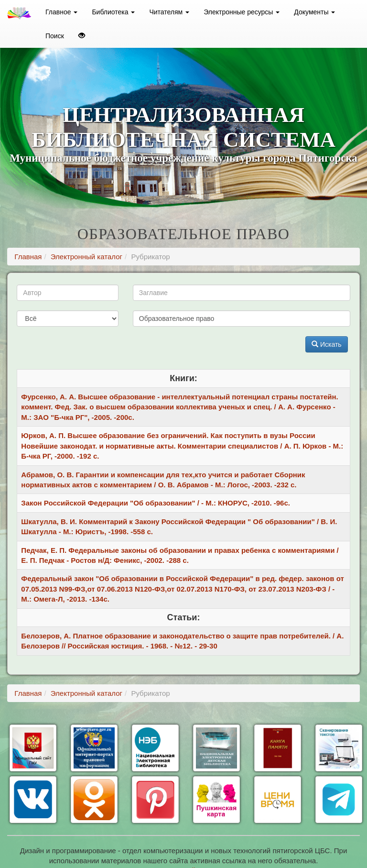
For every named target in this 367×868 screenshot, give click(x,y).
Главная (28, 257)
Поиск (55, 36)
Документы (314, 12)
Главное (61, 12)
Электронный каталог (86, 257)
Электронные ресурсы (242, 12)
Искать (327, 344)
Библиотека (113, 12)
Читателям (169, 12)
